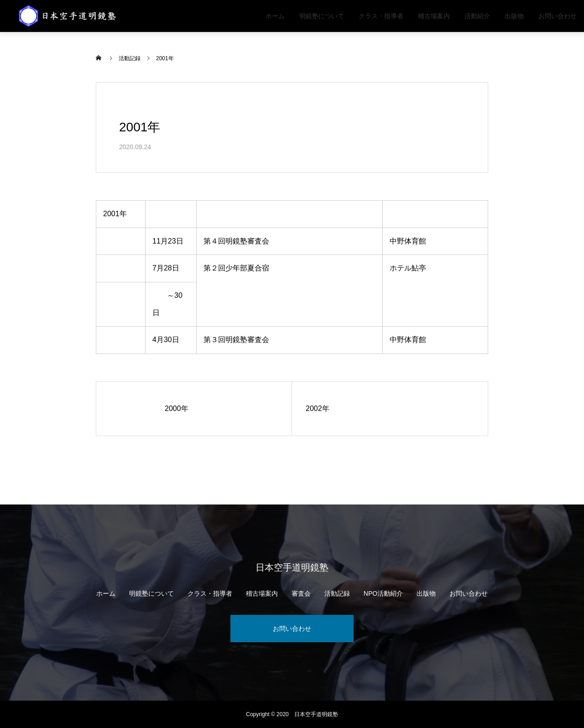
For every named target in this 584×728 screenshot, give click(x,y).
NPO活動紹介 (383, 593)
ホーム (275, 16)
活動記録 (337, 593)
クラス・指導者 (381, 16)
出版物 (514, 16)
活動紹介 (477, 16)
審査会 (301, 593)
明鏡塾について (322, 16)
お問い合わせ (558, 16)
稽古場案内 (434, 16)
